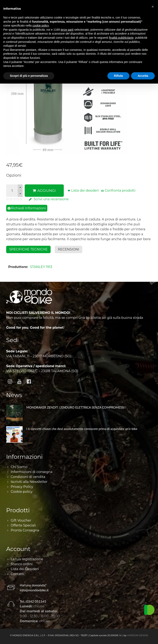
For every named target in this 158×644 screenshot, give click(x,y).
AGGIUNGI (44, 191)
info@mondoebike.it (34, 590)
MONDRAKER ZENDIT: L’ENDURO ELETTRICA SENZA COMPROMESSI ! (76, 407)
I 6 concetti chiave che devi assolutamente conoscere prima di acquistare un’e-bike (82, 429)
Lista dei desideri (85, 190)
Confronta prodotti (120, 190)
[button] (153, 7)
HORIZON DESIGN (138, 635)
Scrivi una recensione (49, 199)
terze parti (67, 30)
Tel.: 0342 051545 (33, 601)
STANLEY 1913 (41, 267)
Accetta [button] (143, 76)
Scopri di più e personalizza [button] (29, 76)
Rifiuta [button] (118, 76)
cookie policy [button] (41, 26)
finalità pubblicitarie (121, 38)
